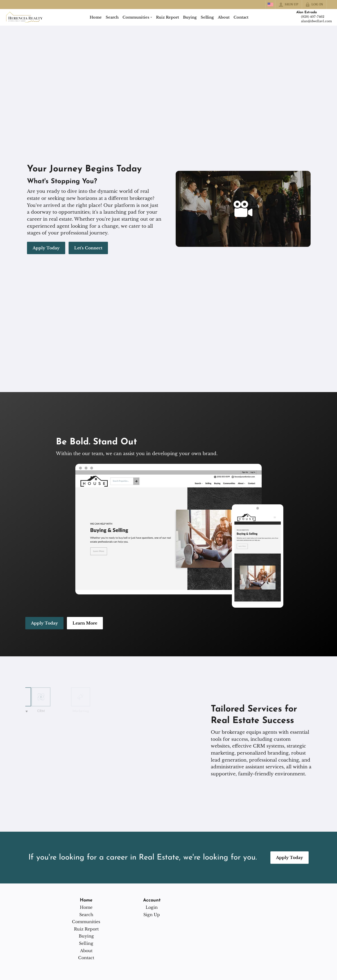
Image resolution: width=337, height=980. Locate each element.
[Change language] (270, 5)
